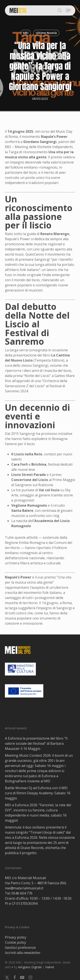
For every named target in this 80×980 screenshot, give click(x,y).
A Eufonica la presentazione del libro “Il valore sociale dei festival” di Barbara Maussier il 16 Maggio (36, 743)
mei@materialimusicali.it (24, 888)
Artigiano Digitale (30, 967)
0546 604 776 (22, 893)
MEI (26, 33)
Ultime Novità (46, 33)
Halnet (50, 967)
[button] (68, 10)
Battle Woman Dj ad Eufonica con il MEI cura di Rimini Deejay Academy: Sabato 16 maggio (38, 793)
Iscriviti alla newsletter (23, 953)
